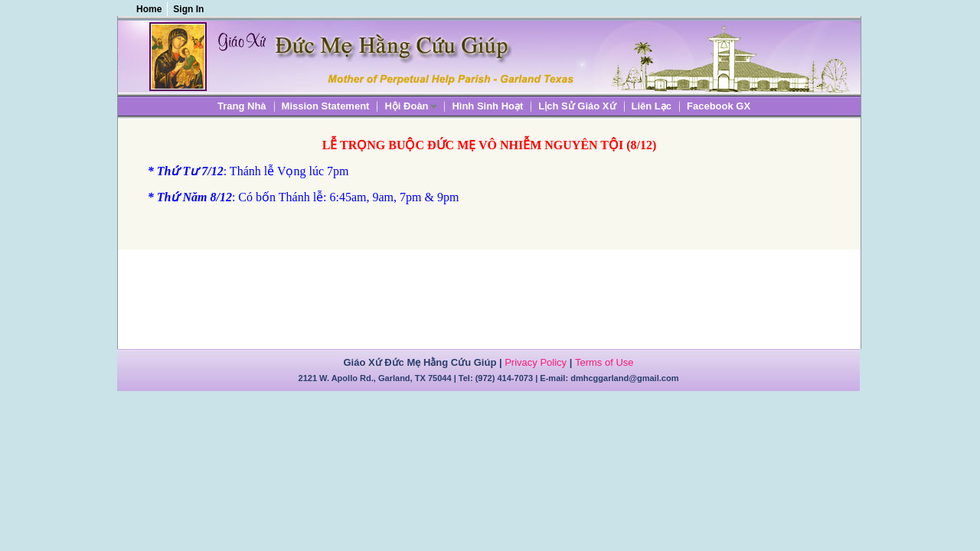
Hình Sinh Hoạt (487, 106)
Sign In (188, 9)
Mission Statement (326, 106)
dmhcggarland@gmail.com (624, 378)
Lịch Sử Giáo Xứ (577, 106)
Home (149, 9)
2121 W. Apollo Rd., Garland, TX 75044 (375, 378)
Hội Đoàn (407, 107)
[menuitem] (242, 106)
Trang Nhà (242, 106)
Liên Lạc (652, 106)
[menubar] (484, 106)
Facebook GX (719, 106)
